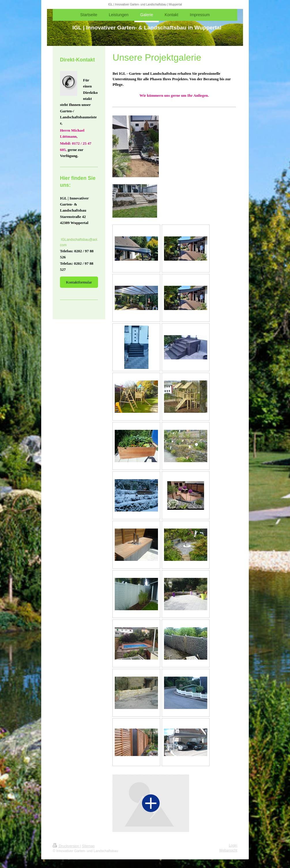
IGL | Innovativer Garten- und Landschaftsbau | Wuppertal (145, 4)
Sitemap (88, 846)
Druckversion (66, 846)
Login (233, 845)
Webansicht (228, 850)
